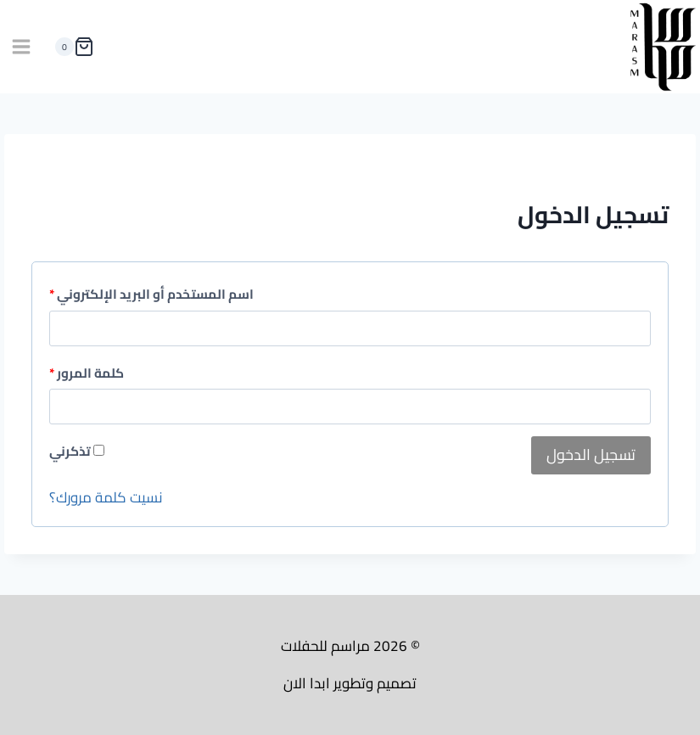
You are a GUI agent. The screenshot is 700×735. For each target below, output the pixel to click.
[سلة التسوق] (71, 47)
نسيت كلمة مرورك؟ (106, 497)
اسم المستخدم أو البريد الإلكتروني (151, 295)
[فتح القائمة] (22, 47)
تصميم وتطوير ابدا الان (350, 683)
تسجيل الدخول (591, 454)
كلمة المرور (87, 374)
